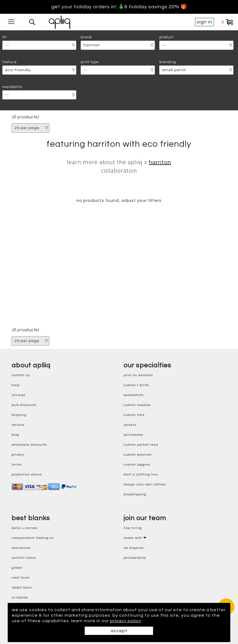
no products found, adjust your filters (119, 201)
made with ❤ (135, 538)
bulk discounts (24, 405)
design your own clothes (145, 484)
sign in (204, 22)
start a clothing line (141, 475)
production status (27, 475)
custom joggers (137, 465)
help (16, 385)
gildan (17, 568)
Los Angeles (134, 548)
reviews (18, 395)
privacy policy (126, 621)
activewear (133, 435)
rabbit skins (22, 588)
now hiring (133, 528)
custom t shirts (136, 385)
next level (21, 578)
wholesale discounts (29, 445)
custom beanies (137, 455)
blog (15, 435)
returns (18, 425)
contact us (21, 375)
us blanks (20, 598)
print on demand (138, 375)
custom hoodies (137, 405)
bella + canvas (24, 528)
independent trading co (33, 538)
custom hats (134, 415)
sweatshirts (133, 395)
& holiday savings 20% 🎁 (156, 7)
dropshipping (135, 494)
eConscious (21, 548)
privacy (18, 455)
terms (17, 465)
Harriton (160, 162)
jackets (130, 425)
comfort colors (24, 558)
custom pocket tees (141, 445)
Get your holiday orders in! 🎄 (88, 7)
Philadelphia (135, 558)
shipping (19, 415)
